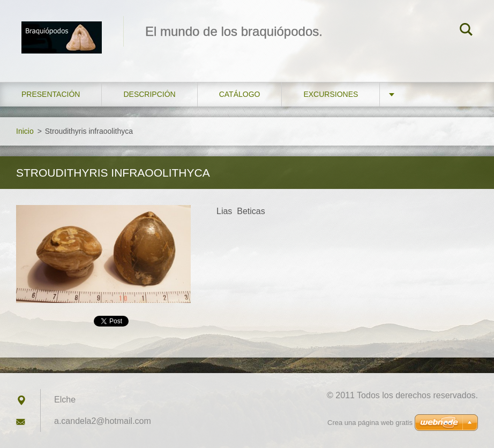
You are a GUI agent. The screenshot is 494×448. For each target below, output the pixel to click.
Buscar (466, 31)
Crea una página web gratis (370, 423)
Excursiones (331, 94)
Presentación (51, 94)
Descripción (149, 94)
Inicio (25, 131)
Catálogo (240, 94)
